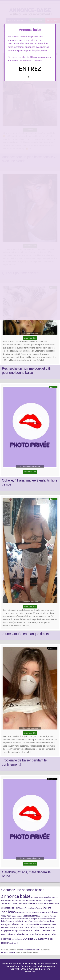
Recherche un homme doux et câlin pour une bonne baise (27, 371)
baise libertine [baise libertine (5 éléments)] (46, 924)
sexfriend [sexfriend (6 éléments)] (13, 943)
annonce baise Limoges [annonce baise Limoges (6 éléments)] (42, 900)
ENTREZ (30, 69)
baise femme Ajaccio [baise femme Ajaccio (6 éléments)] (47, 916)
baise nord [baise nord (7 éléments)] (34, 927)
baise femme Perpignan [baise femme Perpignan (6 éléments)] (28, 921)
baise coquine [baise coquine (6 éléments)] (18, 916)
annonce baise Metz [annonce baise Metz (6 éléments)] (10, 903)
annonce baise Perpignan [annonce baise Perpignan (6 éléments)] (48, 903)
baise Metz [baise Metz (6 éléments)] (14, 927)
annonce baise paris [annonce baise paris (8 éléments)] (28, 903)
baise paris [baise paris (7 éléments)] (44, 927)
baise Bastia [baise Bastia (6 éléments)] (20, 912)
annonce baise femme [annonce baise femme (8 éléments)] (22, 900)
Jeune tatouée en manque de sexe (27, 634)
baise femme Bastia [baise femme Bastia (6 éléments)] (10, 919)
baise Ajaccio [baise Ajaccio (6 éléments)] (26, 908)
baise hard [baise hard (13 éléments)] (19, 924)
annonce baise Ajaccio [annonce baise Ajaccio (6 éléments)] (40, 897)
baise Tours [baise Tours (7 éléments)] (17, 939)
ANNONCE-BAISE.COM (15, 963)
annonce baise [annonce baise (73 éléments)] (16, 896)
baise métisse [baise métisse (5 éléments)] (24, 927)
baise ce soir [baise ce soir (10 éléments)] (45, 912)
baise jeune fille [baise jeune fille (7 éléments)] (33, 924)
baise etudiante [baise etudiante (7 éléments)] (31, 916)
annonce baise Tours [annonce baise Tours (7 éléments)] (10, 908)
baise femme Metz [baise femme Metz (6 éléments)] (9, 921)
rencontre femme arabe (30, 950)
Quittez (30, 77)
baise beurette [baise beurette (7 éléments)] (32, 912)
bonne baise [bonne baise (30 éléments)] (32, 938)
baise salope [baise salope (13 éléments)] (42, 934)
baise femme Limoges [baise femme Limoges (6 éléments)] (28, 919)
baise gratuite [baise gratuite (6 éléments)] (7, 924)
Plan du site (30, 972)
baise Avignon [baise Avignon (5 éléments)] (37, 908)
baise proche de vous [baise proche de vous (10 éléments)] (21, 930)
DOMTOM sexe (8, 952)
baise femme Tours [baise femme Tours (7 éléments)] (46, 921)
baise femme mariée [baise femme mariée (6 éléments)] (46, 919)
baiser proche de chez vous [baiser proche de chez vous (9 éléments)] (21, 934)
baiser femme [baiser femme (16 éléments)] (41, 930)
